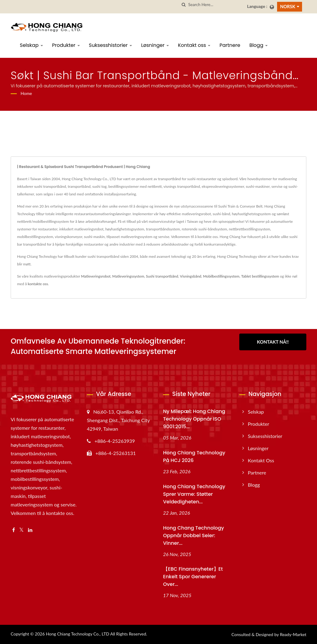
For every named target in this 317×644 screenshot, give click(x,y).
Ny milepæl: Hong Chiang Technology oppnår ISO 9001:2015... (194, 419)
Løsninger (155, 45)
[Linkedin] (30, 530)
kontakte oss (38, 284)
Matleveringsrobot (96, 276)
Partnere (230, 45)
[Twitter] (21, 530)
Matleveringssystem (128, 276)
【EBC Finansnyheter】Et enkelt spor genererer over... (193, 577)
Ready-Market (293, 634)
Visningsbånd (191, 276)
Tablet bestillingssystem (260, 276)
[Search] (215, 5)
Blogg (258, 45)
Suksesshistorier (111, 45)
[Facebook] (14, 530)
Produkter (66, 45)
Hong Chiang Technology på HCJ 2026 (194, 457)
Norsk (288, 7)
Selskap (31, 45)
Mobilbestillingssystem (221, 276)
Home (26, 93)
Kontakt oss (194, 45)
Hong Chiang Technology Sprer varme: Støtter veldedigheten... (194, 494)
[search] (183, 5)
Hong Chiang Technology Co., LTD (77, 634)
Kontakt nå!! (273, 342)
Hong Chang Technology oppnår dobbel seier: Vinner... (194, 535)
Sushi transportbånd (162, 276)
